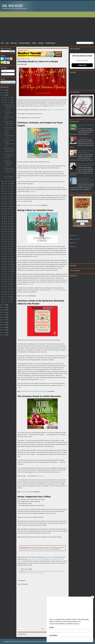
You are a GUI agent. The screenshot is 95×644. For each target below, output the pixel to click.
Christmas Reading (41, 571)
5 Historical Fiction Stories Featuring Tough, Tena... (9, 123)
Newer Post (21, 630)
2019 (4, 315)
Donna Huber (59, 571)
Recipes (25, 573)
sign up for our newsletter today (37, 559)
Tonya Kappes (40, 573)
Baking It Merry (25, 296)
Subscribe (82, 65)
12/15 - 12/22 (8, 103)
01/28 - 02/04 (8, 294)
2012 (4, 332)
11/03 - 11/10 (8, 194)
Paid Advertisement (50, 43)
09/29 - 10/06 (8, 206)
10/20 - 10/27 (8, 199)
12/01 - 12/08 (8, 184)
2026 (4, 90)
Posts (4, 71)
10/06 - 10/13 (8, 204)
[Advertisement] (47, 27)
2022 (4, 307)
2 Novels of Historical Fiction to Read (9, 136)
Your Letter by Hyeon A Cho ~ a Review (9, 113)
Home (2, 43)
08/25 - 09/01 (8, 219)
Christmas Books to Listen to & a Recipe (9, 129)
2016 (4, 322)
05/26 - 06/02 (8, 252)
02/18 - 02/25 (8, 287)
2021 (4, 310)
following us (50, 557)
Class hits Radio (41, 642)
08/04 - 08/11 (8, 226)
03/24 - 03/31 (8, 274)
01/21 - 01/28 (8, 297)
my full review (54, 290)
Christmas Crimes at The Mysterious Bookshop (34, 391)
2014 (4, 327)
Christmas (33, 571)
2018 (4, 317)
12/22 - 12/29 (8, 100)
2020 (4, 312)
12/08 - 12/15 (8, 181)
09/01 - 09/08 (8, 216)
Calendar (34, 43)
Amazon (76, 236)
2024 (4, 95)
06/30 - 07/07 (8, 239)
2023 (4, 305)
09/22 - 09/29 (8, 209)
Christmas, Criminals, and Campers (30, 205)
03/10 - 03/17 (8, 279)
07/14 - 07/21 (8, 234)
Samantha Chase (32, 573)
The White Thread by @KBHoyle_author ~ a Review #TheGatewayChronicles (86, 180)
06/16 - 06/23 (8, 244)
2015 (4, 325)
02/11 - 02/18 (8, 289)
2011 (4, 335)
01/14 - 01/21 (8, 299)
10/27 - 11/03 (8, 196)
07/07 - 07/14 (8, 236)
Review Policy (14, 43)
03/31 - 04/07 (8, 272)
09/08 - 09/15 (8, 214)
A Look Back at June (83, 138)
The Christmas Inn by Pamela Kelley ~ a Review (9, 107)
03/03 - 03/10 (8, 282)
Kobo (75, 243)
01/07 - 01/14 (8, 302)
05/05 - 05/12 (8, 259)
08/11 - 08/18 (8, 224)
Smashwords (77, 239)
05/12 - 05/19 (8, 257)
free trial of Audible (58, 106)
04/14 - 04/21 (8, 267)
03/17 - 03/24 (8, 277)
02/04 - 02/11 (8, 292)
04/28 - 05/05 (8, 262)
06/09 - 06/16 (8, 247)
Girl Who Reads (12, 6)
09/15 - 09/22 (8, 211)
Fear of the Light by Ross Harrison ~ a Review (9, 156)
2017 (4, 320)
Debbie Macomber (51, 571)
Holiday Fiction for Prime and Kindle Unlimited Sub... (9, 150)
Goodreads (32, 191)
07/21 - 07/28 (8, 231)
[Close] (93, 597)
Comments (5, 74)
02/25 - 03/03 (8, 284)
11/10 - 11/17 (8, 191)
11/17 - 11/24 (8, 189)
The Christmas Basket (27, 492)
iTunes (75, 247)
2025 (4, 93)
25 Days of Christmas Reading (56, 110)
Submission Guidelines (24, 43)
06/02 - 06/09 (8, 249)
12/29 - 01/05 (8, 97)
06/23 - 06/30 (8, 241)
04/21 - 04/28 (8, 264)
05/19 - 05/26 (8, 254)
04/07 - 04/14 (8, 269)
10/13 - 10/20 (8, 201)
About (7, 43)
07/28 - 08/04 (8, 229)
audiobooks (27, 571)
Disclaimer (41, 43)
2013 (4, 330)
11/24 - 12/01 (8, 186)
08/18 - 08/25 (8, 221)
